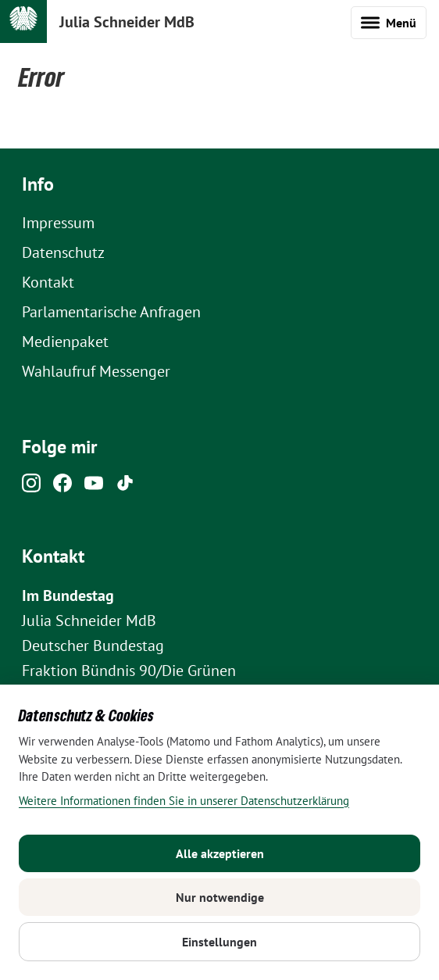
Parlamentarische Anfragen (111, 312)
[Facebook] (62, 487)
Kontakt (48, 282)
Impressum (58, 223)
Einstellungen (219, 942)
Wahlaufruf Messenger (96, 371)
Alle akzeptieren (220, 853)
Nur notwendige (220, 897)
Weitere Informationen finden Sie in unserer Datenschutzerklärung (184, 801)
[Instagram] (31, 487)
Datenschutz (63, 252)
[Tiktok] (125, 487)
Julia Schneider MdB (127, 22)
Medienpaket (65, 342)
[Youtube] (94, 487)
